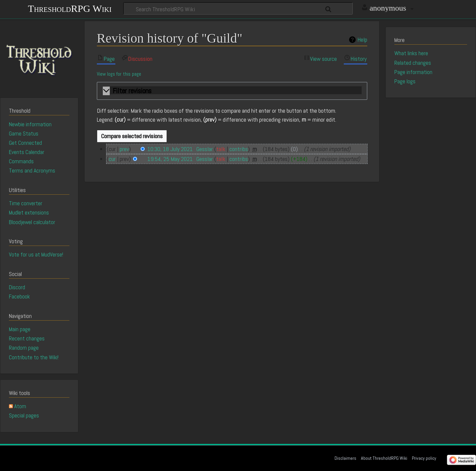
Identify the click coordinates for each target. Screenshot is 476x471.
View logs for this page (119, 74)
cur (112, 159)
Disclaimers (345, 458)
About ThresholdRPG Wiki (384, 458)
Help (362, 40)
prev (124, 149)
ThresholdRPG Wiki (70, 8)
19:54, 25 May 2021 (170, 159)
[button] (232, 91)
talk (221, 149)
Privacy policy (424, 458)
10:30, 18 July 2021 (170, 149)
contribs (239, 149)
